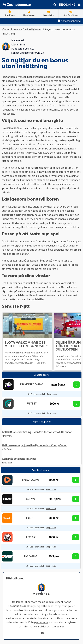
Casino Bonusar (11, 29)
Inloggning (67, 5)
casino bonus (13, 128)
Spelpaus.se (52, 394)
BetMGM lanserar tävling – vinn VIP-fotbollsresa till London (37, 432)
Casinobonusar (17, 606)
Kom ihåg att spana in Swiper (19, 459)
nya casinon (41, 622)
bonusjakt (8, 148)
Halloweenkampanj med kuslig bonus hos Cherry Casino (35, 445)
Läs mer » (41, 363)
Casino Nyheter (32, 29)
